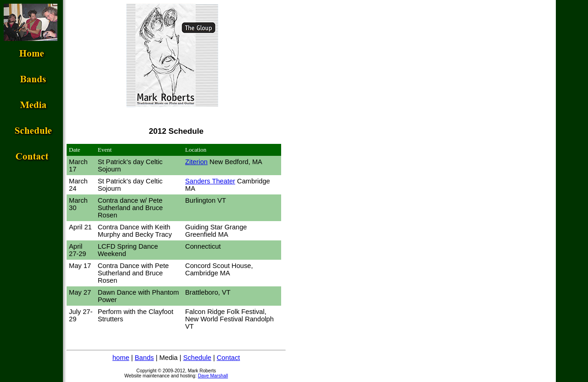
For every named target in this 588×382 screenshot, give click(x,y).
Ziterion (196, 162)
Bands (144, 358)
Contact (229, 358)
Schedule (197, 358)
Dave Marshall (213, 376)
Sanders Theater (210, 181)
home (121, 358)
